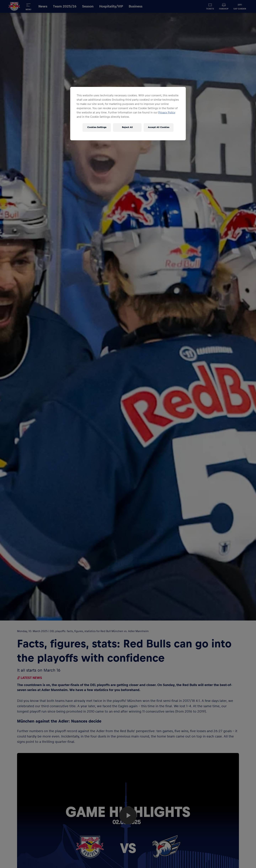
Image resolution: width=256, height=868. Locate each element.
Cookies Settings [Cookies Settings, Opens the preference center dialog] (97, 127)
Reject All (127, 127)
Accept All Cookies (159, 127)
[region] (128, 114)
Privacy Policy (167, 113)
